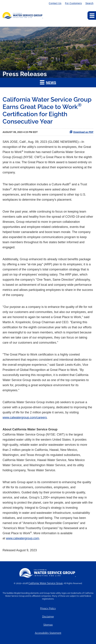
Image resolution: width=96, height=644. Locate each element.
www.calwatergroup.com (23, 538)
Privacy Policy (48, 609)
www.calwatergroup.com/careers (25, 417)
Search (89, 3)
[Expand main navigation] (92, 15)
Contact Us (55, 3)
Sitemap (48, 625)
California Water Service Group (46, 583)
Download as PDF (81, 132)
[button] (48, 83)
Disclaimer (48, 617)
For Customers (73, 3)
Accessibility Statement (48, 633)
